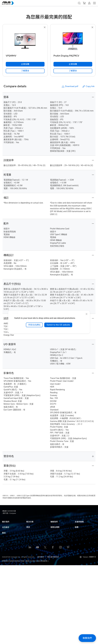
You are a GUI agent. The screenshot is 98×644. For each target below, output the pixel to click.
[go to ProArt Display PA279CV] (73, 41)
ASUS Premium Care (58, 546)
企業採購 (54, 524)
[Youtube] (38, 626)
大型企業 (30, 528)
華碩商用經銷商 (8, 542)
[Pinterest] (68, 626)
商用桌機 (5, 559)
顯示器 (5, 563)
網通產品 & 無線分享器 (10, 586)
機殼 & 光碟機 (7, 590)
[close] (87, 314)
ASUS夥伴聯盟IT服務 (10, 546)
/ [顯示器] (20, 511)
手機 (4, 605)
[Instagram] (60, 626)
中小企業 (30, 524)
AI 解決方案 (31, 566)
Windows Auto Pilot (82, 550)
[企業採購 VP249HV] (25, 64)
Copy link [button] (88, 86)
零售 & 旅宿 (30, 536)
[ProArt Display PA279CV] (73, 55)
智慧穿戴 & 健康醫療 (10, 594)
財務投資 (30, 555)
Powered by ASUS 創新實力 (60, 556)
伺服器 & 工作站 (8, 571)
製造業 (29, 543)
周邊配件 (5, 602)
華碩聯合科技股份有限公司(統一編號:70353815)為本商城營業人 (25, 640)
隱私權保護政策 (53, 636)
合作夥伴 (6, 534)
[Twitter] (45, 626)
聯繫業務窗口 (56, 528)
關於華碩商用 (7, 524)
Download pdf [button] (70, 86)
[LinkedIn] (30, 626)
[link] (25, 71)
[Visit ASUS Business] (9, 511)
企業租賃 (30, 604)
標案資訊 (30, 608)
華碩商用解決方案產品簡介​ (36, 563)
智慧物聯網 (6, 582)
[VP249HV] (25, 55)
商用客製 (30, 600)
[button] (79, 3)
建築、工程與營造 (33, 547)
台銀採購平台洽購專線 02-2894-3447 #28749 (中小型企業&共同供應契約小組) (61, 534)
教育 (28, 532)
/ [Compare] (27, 511)
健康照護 (30, 540)
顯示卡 (5, 578)
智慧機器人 (6, 598)
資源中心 (30, 582)
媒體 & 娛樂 (30, 551)
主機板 (5, 575)
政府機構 (30, 559)
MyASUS (78, 534)
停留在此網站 (34, 325)
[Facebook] (53, 626)
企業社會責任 (7, 528)
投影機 (5, 567)
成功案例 (30, 586)
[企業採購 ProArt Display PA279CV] (73, 64)
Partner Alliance (8, 538)
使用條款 (41, 636)
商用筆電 (5, 555)
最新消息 (30, 590)
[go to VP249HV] (25, 41)
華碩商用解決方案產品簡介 (36, 612)
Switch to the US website (58, 325)
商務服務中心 (80, 524)
